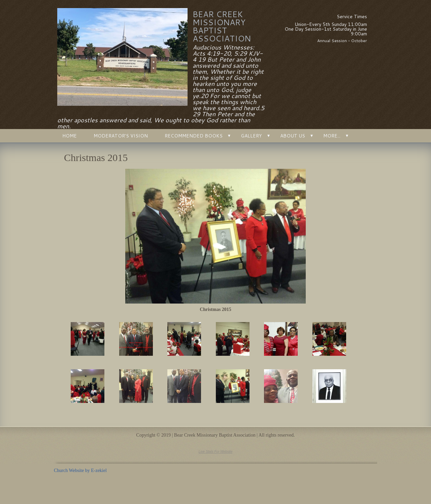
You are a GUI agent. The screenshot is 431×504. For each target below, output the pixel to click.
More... (332, 136)
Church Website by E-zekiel (80, 470)
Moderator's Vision (121, 136)
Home (70, 136)
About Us (293, 136)
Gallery (251, 136)
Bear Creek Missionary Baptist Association (222, 26)
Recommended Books (194, 136)
